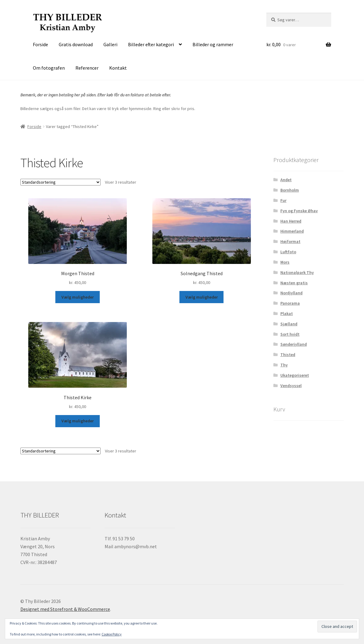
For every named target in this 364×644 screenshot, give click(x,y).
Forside (40, 44)
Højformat (290, 241)
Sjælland (289, 324)
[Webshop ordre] (61, 182)
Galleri (110, 44)
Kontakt (118, 68)
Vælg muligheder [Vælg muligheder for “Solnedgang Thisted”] (202, 297)
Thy (284, 365)
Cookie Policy (112, 634)
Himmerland (292, 231)
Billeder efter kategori (151, 44)
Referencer (87, 68)
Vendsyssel (291, 386)
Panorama (290, 303)
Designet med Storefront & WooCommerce (65, 609)
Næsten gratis (294, 283)
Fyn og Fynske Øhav (299, 211)
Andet (286, 180)
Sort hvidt (290, 334)
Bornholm (290, 190)
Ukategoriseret (295, 375)
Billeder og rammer (213, 44)
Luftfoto (288, 252)
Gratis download (76, 44)
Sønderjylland (294, 344)
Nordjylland (291, 293)
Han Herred (291, 221)
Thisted (288, 355)
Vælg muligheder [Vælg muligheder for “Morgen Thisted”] (78, 297)
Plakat (287, 313)
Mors (285, 262)
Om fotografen (49, 68)
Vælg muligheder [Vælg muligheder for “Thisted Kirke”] (78, 421)
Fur (283, 200)
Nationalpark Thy (297, 272)
